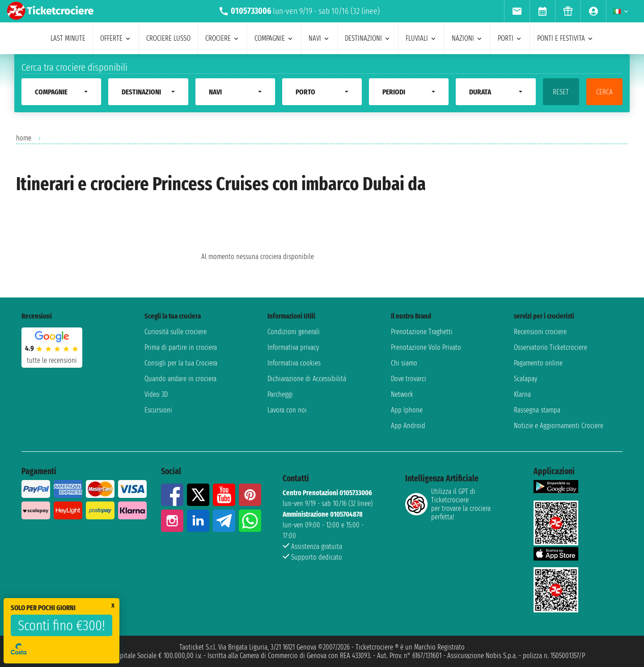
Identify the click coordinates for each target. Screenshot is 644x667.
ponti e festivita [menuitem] (566, 38)
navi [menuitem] (319, 38)
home (24, 138)
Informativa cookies (294, 363)
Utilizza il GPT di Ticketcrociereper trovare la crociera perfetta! (448, 504)
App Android (408, 426)
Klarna (522, 394)
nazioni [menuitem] (467, 38)
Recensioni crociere (540, 332)
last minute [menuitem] (68, 38)
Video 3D (156, 394)
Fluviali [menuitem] (421, 38)
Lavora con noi (287, 410)
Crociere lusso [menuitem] (168, 38)
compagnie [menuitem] (274, 38)
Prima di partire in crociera (181, 347)
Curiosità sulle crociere (176, 332)
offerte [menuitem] (116, 38)
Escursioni (158, 410)
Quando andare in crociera (180, 379)
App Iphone (407, 410)
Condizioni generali (294, 332)
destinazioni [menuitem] (368, 38)
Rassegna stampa (537, 410)
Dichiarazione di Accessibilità (307, 379)
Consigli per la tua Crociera (181, 363)
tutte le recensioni (52, 360)
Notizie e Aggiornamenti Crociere (559, 426)
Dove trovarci (409, 379)
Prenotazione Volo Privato (426, 347)
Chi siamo (404, 363)
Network (402, 394)
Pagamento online (538, 363)
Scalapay (525, 379)
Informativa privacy (293, 347)
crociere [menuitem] (222, 38)
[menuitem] (517, 11)
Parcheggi (280, 394)
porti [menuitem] (510, 38)
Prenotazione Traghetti (422, 332)
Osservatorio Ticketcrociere (551, 347)
